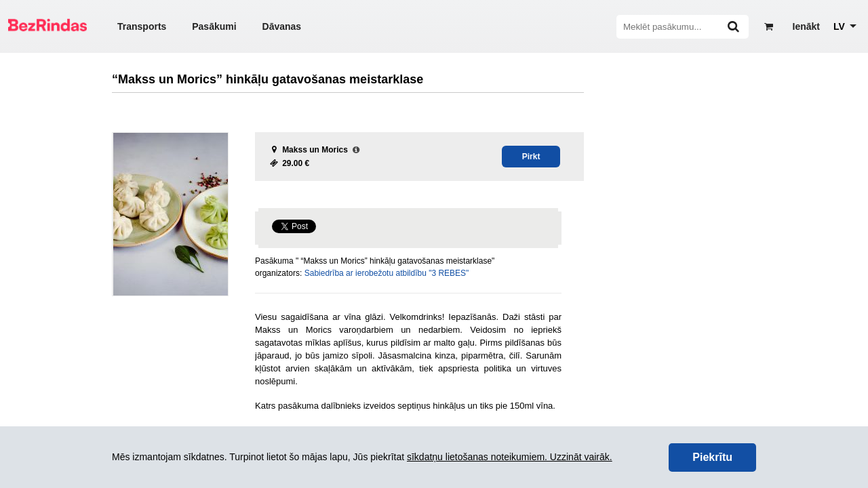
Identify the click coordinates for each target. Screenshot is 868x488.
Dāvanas (282, 26)
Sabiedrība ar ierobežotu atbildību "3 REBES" (387, 273)
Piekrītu (712, 457)
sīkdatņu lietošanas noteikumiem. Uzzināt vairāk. (510, 457)
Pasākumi (214, 26)
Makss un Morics (315, 150)
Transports (142, 26)
